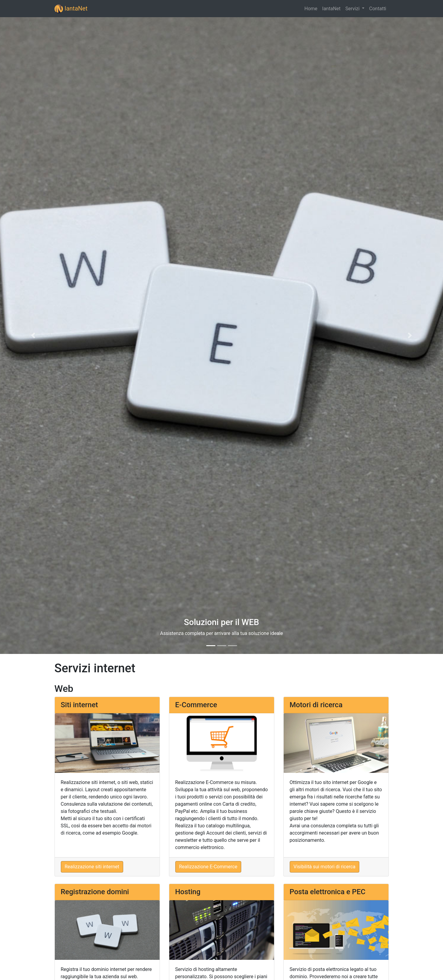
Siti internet (80, 705)
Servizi (353, 9)
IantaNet (71, 9)
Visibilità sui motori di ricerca (325, 867)
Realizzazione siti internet (92, 867)
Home (311, 9)
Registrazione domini (95, 892)
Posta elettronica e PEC (328, 892)
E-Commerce (196, 705)
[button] (33, 335)
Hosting (188, 892)
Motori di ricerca (316, 705)
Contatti (378, 9)
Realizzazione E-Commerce (208, 867)
